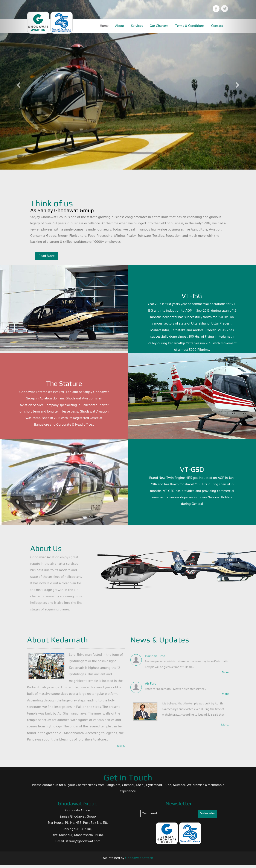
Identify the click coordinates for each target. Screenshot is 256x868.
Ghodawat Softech (139, 858)
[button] (19, 85)
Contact (217, 26)
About (120, 26)
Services (137, 26)
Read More (47, 256)
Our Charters (159, 26)
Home (104, 26)
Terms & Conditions (190, 26)
